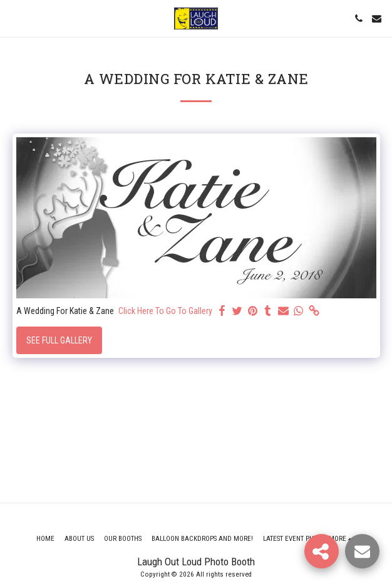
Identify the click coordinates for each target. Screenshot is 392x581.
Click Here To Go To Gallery (165, 311)
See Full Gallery (59, 340)
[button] (14, 18)
